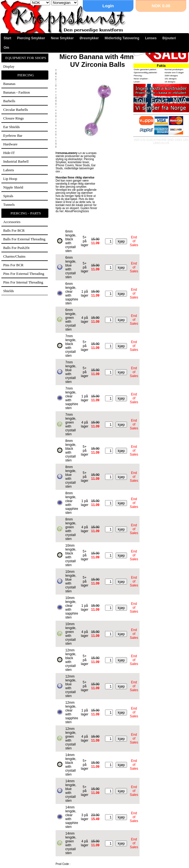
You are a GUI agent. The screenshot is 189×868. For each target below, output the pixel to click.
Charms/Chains (14, 256)
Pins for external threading (24, 274)
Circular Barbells (16, 110)
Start (7, 38)
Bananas (9, 84)
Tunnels (9, 205)
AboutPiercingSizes (77, 211)
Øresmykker (89, 38)
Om (6, 48)
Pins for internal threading (23, 282)
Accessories (12, 222)
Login (108, 6)
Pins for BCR (13, 265)
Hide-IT (9, 153)
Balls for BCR (14, 230)
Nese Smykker (62, 38)
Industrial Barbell (16, 161)
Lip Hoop (10, 179)
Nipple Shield (13, 187)
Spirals (8, 196)
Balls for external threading (24, 239)
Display (9, 66)
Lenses (151, 38)
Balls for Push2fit (17, 248)
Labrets (9, 170)
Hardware (10, 144)
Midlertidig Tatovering (122, 38)
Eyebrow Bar (13, 135)
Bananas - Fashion (17, 92)
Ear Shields (12, 127)
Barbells (9, 101)
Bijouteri (169, 38)
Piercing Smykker (31, 38)
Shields (9, 291)
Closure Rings (14, 118)
